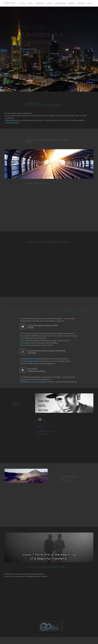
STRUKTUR (49, 3)
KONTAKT (90, 3)
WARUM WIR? (72, 3)
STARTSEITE (22, 3)
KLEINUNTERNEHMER (60, 3)
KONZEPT (31, 3)
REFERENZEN (81, 3)
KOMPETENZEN (40, 3)
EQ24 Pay (10, 3)
